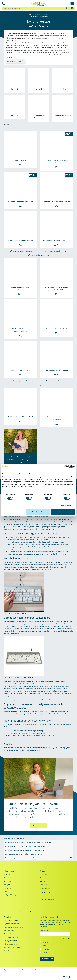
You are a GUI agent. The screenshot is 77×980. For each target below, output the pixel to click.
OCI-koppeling (9, 888)
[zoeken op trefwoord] (33, 8)
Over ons (44, 871)
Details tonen (66, 506)
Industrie (45, 953)
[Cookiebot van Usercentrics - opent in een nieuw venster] (66, 467)
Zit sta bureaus (9, 930)
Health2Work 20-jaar (47, 899)
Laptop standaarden (11, 937)
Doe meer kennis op (14, 61)
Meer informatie (39, 826)
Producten (37, 14)
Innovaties (44, 885)
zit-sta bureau (15, 731)
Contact (7, 891)
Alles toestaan (63, 512)
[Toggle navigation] (72, 4)
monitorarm (15, 733)
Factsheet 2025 (45, 892)
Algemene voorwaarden (12, 970)
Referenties (44, 874)
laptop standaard (17, 735)
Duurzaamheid (45, 888)
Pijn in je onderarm (10, 944)
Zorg (44, 946)
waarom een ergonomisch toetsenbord (35, 700)
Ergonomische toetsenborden (14, 927)
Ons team (43, 878)
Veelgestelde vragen (11, 895)
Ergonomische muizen (11, 924)
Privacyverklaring (28, 970)
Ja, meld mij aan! (47, 959)
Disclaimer (39, 970)
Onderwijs (46, 949)
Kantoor (45, 14)
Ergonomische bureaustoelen (14, 920)
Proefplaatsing (9, 874)
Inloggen (7, 885)
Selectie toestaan (38, 512)
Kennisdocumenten (47, 896)
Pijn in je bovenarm (10, 941)
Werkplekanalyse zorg (11, 951)
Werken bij (44, 881)
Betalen (6, 878)
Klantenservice (10, 871)
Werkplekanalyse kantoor (13, 947)
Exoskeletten (8, 934)
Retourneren (8, 881)
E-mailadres (45, 931)
